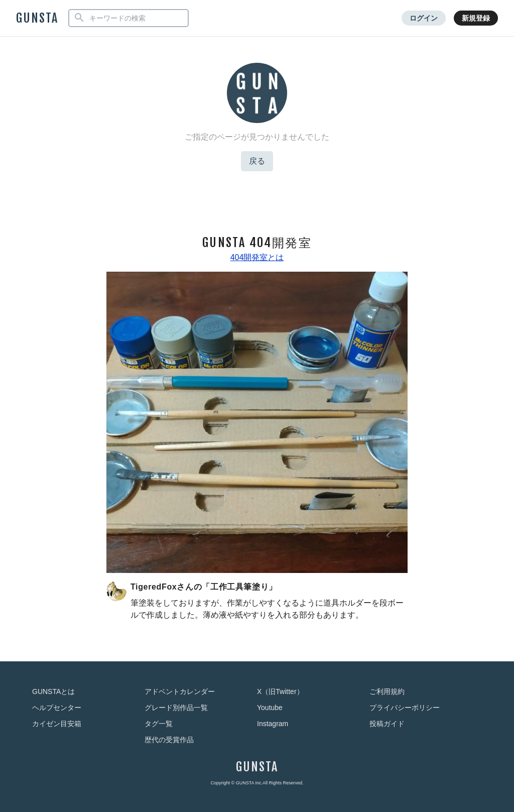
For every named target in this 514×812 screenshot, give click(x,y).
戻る (257, 161)
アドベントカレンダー (180, 691)
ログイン (424, 18)
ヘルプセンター (57, 708)
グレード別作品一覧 (176, 708)
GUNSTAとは (53, 691)
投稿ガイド (387, 724)
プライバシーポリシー (405, 708)
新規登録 (476, 18)
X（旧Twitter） (280, 691)
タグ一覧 (159, 724)
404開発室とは (257, 257)
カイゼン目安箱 (57, 724)
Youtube (270, 708)
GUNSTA (37, 18)
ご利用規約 (387, 691)
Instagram (273, 724)
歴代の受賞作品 (169, 740)
